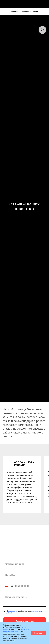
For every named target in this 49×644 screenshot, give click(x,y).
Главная (14, 11)
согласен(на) (13, 611)
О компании (24, 11)
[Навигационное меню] (45, 4)
